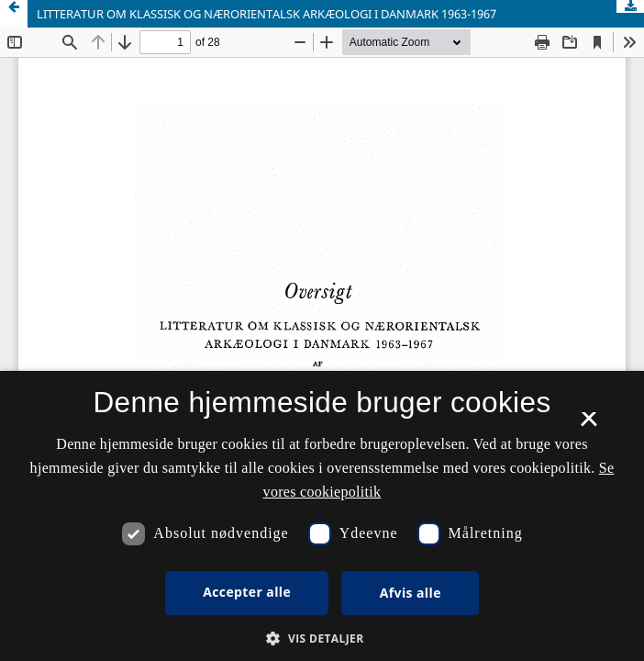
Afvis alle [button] (411, 593)
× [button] (588, 425)
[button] (322, 639)
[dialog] (322, 516)
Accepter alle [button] (247, 592)
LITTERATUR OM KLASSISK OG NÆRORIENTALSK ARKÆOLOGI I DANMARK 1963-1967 (266, 14)
